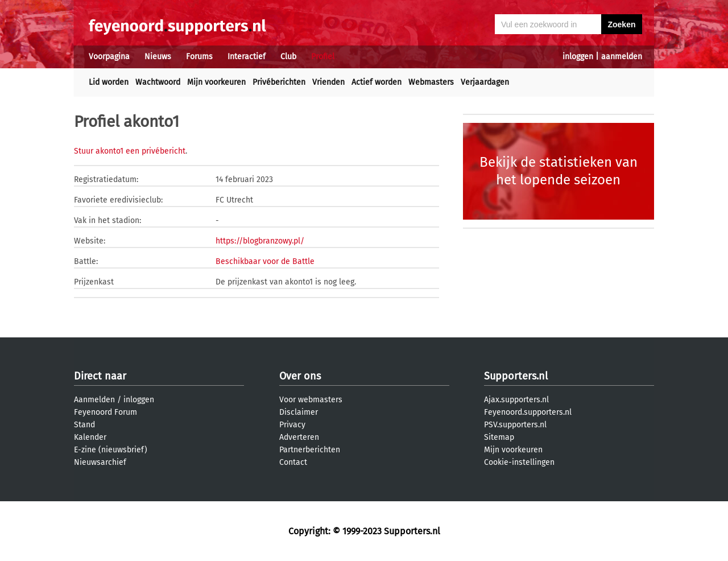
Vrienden (328, 82)
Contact (293, 462)
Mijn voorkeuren (216, 82)
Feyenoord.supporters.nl (528, 412)
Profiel (323, 57)
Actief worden (377, 82)
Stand (84, 425)
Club (288, 57)
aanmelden (622, 57)
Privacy (292, 425)
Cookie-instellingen (519, 462)
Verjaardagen (485, 82)
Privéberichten (279, 82)
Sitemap (499, 437)
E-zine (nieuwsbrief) (111, 450)
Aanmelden (94, 400)
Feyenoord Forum (106, 412)
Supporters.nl (516, 376)
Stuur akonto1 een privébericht (130, 151)
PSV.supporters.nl (515, 425)
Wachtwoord (158, 82)
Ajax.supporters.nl (516, 400)
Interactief (247, 57)
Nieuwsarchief (100, 462)
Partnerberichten (310, 450)
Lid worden (109, 82)
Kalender (90, 437)
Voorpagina (109, 57)
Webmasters (431, 82)
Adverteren (299, 437)
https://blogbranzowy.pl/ (260, 241)
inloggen (578, 57)
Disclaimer (299, 412)
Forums (199, 57)
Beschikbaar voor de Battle (265, 261)
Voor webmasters (311, 400)
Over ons (300, 376)
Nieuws (158, 57)
